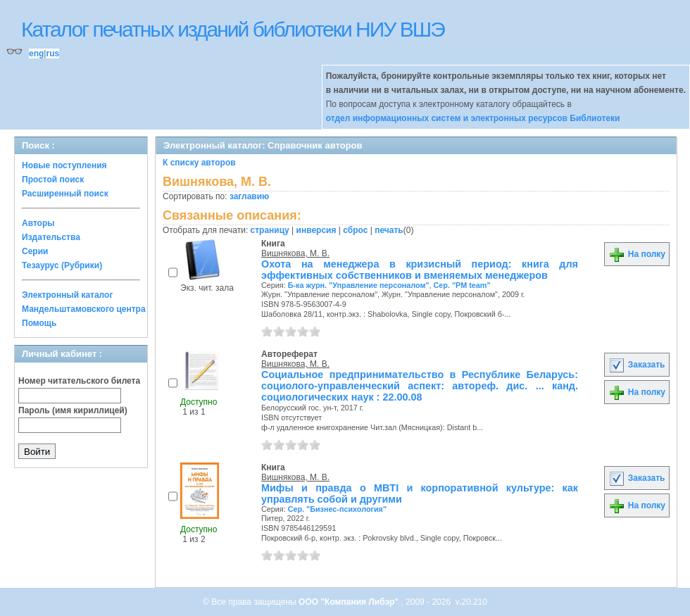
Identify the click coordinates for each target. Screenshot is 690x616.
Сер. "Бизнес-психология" (337, 509)
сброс (355, 230)
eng (36, 54)
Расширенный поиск (65, 194)
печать (389, 230)
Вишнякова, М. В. (295, 253)
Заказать (636, 365)
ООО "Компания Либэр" (350, 602)
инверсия (316, 230)
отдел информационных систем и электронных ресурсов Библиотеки (473, 118)
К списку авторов (199, 163)
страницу (270, 230)
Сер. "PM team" (462, 285)
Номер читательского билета (79, 381)
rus (52, 54)
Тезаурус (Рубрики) (62, 265)
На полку (637, 254)
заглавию (249, 196)
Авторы (38, 223)
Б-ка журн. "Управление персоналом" (359, 285)
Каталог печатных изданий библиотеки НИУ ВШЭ (233, 29)
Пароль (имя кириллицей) (73, 410)
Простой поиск (53, 180)
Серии (35, 251)
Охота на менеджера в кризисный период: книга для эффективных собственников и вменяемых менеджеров (420, 270)
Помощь (39, 323)
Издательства (51, 237)
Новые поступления (64, 165)
